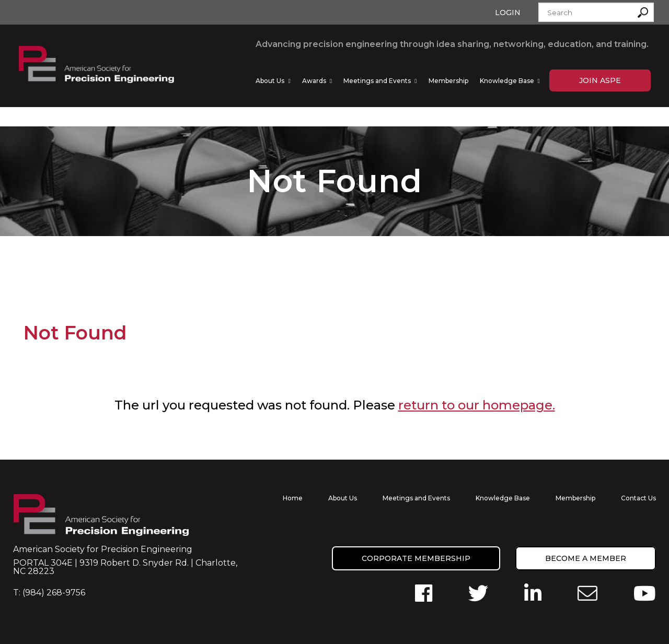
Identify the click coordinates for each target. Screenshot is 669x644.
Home (293, 498)
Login (508, 13)
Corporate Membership (416, 558)
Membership (448, 81)
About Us (270, 81)
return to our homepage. (477, 405)
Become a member (586, 558)
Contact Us (638, 498)
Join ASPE (600, 80)
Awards (314, 81)
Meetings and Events (377, 81)
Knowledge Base (507, 81)
